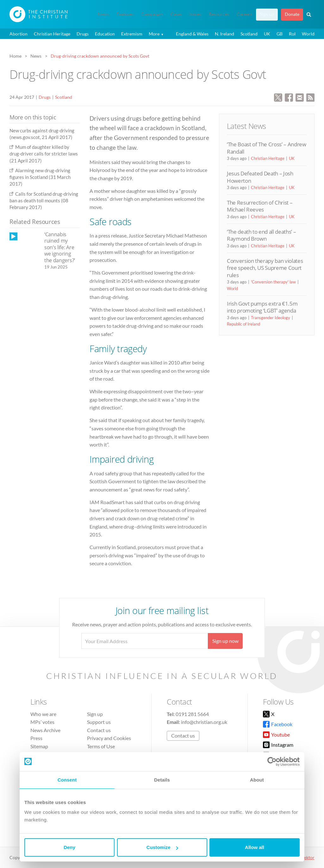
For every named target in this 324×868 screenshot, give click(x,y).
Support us (99, 722)
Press (36, 738)
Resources (219, 14)
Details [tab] (162, 780)
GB (280, 34)
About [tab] (257, 780)
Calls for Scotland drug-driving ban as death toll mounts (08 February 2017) (44, 201)
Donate (292, 14)
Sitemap (39, 746)
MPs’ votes (42, 722)
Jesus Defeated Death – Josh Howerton (260, 177)
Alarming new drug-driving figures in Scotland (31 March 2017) (40, 177)
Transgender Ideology (271, 318)
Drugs (83, 34)
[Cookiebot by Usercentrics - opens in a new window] (272, 762)
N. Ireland (224, 34)
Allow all (255, 847)
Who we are (43, 714)
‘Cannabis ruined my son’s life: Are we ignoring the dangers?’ (60, 247)
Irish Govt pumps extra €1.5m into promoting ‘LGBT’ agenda (262, 307)
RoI (292, 34)
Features (125, 14)
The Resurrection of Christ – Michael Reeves (260, 206)
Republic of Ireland (243, 324)
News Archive (45, 730)
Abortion (19, 34)
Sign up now (225, 641)
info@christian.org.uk (204, 722)
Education (105, 34)
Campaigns (152, 14)
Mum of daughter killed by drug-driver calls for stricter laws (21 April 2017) (44, 154)
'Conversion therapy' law (273, 282)
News (103, 14)
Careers (244, 14)
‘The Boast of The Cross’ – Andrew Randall (267, 148)
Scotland (249, 34)
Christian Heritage (52, 34)
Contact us (99, 730)
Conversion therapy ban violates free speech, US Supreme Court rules (265, 268)
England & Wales (192, 34)
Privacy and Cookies (109, 738)
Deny (69, 847)
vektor (308, 857)
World (308, 34)
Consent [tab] (67, 780)
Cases (176, 14)
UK (267, 34)
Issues (195, 14)
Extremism (132, 34)
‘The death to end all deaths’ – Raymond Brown (261, 235)
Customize (162, 847)
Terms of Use (101, 746)
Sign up (267, 14)
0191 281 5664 (192, 714)
